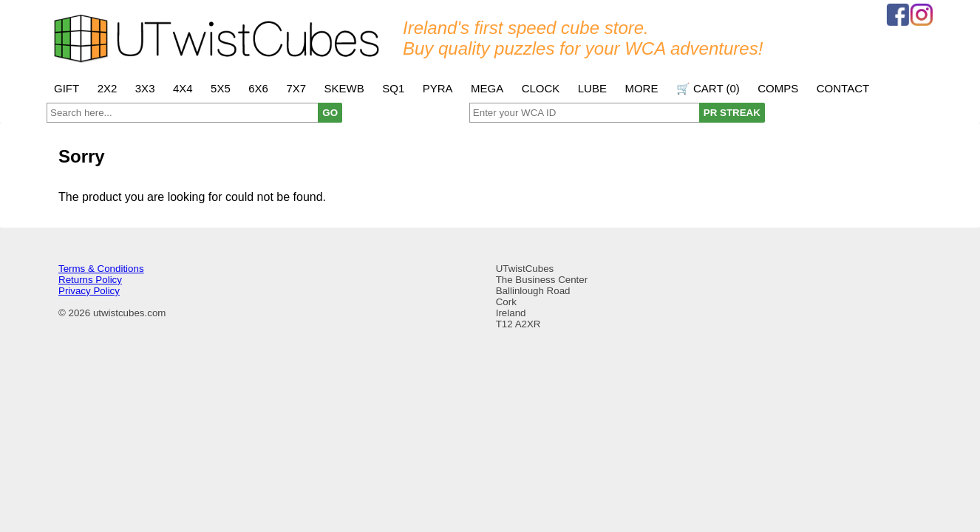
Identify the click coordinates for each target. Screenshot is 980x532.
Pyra (438, 88)
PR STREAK (732, 113)
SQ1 (393, 88)
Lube (592, 88)
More (641, 88)
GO (330, 113)
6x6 (258, 88)
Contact (843, 88)
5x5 (221, 88)
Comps (778, 88)
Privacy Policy (89, 291)
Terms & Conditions (101, 269)
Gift (67, 88)
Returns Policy (90, 280)
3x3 (145, 88)
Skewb (344, 88)
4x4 (183, 88)
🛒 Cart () (708, 88)
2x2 (108, 88)
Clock (541, 88)
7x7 (296, 88)
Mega (487, 88)
